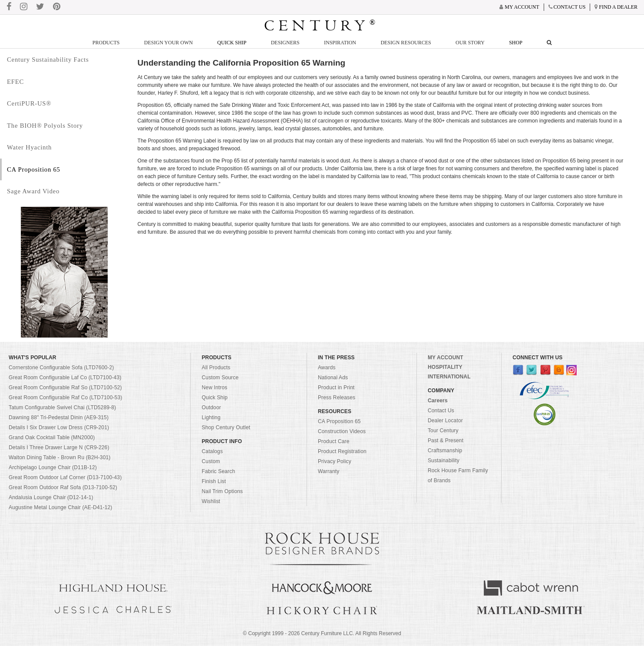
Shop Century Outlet (226, 427)
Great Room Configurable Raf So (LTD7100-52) (65, 388)
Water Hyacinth (29, 147)
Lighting (211, 417)
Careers (438, 401)
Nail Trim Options (222, 491)
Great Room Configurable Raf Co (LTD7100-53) (65, 398)
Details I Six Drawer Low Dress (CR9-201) (59, 427)
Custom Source (220, 378)
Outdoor (211, 407)
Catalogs (212, 451)
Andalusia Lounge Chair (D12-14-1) (51, 497)
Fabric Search (218, 471)
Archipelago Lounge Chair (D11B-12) (53, 467)
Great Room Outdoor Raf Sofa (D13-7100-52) (63, 487)
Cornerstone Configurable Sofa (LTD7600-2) (61, 368)
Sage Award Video (33, 191)
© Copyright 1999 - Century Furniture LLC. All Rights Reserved (322, 633)
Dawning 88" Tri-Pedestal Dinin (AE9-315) (59, 417)
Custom (211, 461)
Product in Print (336, 388)
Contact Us (441, 411)
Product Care (334, 441)
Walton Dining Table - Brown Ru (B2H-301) (60, 457)
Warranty (329, 471)
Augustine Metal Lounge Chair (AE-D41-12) (61, 507)
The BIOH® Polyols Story (45, 126)
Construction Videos (342, 431)
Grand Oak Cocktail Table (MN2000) (52, 437)
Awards (327, 368)
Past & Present (446, 441)
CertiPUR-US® (29, 103)
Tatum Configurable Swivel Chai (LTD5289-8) (62, 407)
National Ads (333, 378)
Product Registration (342, 451)
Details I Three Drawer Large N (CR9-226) (59, 447)
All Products (216, 368)
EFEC (15, 82)
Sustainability (444, 460)
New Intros (214, 388)
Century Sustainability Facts (48, 60)
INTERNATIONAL (449, 377)
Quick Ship (232, 43)
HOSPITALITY (445, 367)
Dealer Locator (445, 421)
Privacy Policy (335, 461)
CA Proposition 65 (34, 169)
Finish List (214, 481)
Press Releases (337, 398)
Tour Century (443, 431)
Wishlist (211, 501)
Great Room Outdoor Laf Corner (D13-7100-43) (65, 477)
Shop (516, 43)
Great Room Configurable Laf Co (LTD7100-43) (65, 378)
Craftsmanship (445, 451)
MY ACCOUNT (446, 358)
